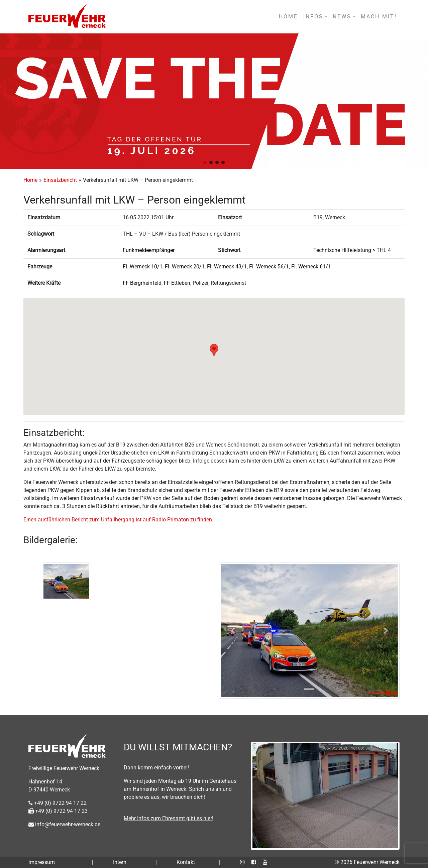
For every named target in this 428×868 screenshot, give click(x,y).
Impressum (42, 862)
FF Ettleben (177, 283)
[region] (214, 101)
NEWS (342, 17)
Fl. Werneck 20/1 (185, 267)
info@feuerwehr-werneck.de (64, 824)
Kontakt (186, 862)
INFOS (313, 17)
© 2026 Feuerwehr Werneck (367, 862)
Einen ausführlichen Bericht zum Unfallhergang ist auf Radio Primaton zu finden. (118, 520)
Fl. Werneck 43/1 (227, 267)
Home (30, 180)
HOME (288, 17)
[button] (205, 162)
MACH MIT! (379, 17)
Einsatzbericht (60, 180)
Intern (120, 862)
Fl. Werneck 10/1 (143, 267)
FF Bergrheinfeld (142, 283)
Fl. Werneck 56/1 (269, 267)
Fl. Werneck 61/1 (311, 267)
